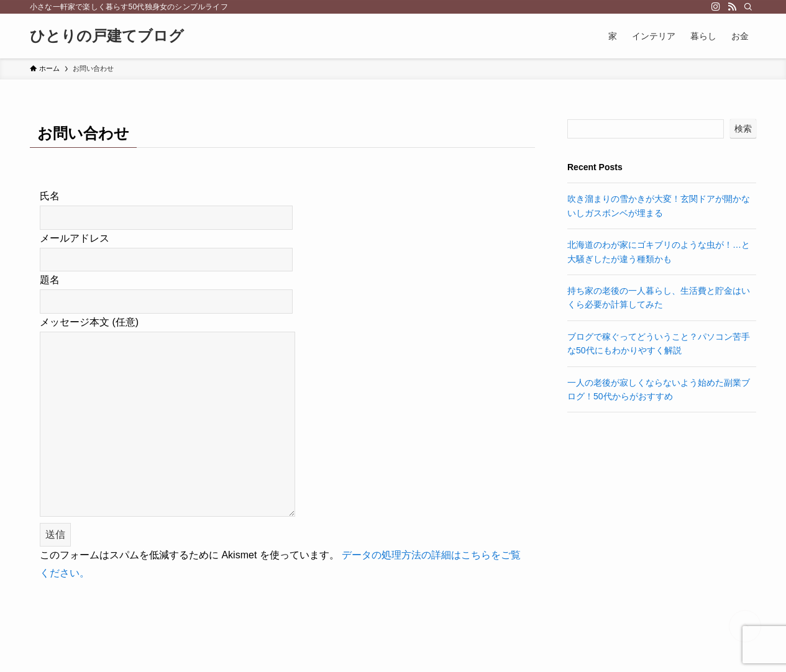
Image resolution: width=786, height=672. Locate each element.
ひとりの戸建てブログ (107, 36)
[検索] (748, 7)
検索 (743, 129)
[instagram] (716, 7)
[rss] (732, 7)
